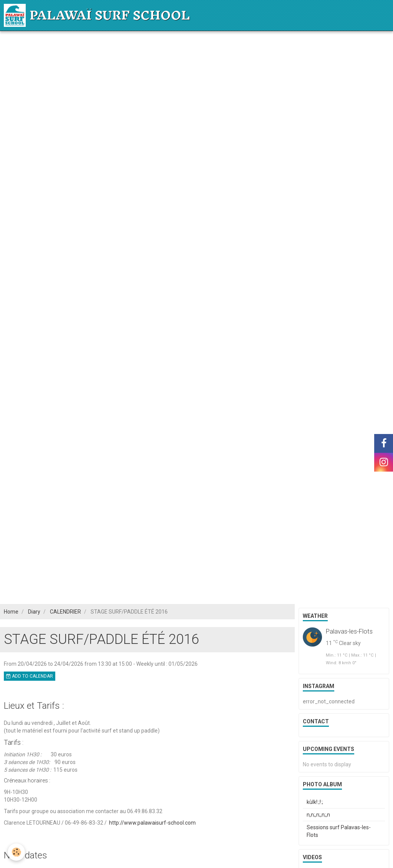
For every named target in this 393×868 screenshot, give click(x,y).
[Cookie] (16, 852)
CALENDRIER (65, 612)
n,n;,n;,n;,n (318, 815)
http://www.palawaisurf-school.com (152, 823)
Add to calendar (30, 676)
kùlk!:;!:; (315, 802)
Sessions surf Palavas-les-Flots (339, 831)
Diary (34, 612)
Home (11, 612)
